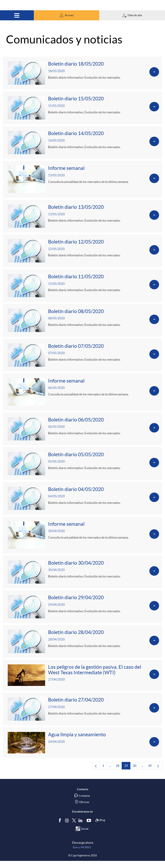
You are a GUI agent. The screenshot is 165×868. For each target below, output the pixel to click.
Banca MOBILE (82, 855)
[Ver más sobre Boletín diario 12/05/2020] (82, 253)
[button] (67, 15)
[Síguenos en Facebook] (61, 828)
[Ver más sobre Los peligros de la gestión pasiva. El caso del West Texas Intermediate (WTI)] (82, 682)
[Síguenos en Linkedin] (81, 828)
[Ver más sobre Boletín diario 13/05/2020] (82, 218)
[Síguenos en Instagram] (67, 827)
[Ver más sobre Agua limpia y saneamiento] (82, 750)
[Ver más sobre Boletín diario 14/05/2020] (82, 143)
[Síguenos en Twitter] (74, 827)
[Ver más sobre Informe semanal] (82, 181)
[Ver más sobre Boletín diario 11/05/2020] (82, 288)
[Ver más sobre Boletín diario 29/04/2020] (82, 612)
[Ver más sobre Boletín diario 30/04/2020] (82, 577)
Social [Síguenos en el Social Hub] (85, 836)
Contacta (84, 803)
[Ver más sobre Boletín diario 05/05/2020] (82, 468)
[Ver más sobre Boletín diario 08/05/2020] (82, 323)
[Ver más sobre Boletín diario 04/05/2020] (82, 503)
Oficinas (84, 809)
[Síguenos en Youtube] (90, 828)
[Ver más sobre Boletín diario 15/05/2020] (82, 108)
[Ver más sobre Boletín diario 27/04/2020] (82, 716)
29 (127, 774)
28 (119, 774)
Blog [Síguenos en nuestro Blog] (100, 828)
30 (136, 774)
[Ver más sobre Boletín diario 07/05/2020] (82, 358)
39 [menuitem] (151, 774)
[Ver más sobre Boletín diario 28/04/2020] (82, 647)
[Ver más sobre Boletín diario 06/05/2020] (82, 433)
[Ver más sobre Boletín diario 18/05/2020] (82, 73)
